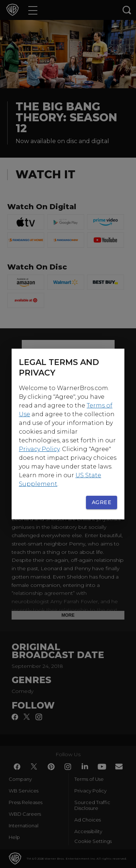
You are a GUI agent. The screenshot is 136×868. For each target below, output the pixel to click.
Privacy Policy (39, 449)
